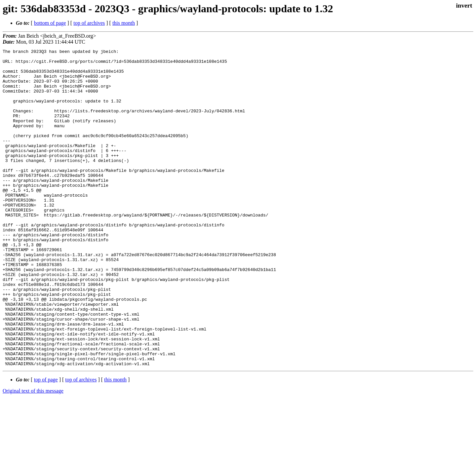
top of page (46, 443)
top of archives (89, 23)
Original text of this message (33, 454)
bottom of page (50, 23)
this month (124, 23)
